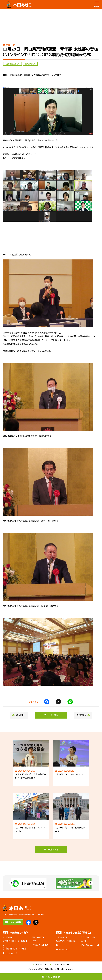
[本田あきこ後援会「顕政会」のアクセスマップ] (63, 950)
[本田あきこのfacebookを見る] (29, 922)
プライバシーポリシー (59, 964)
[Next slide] (91, 883)
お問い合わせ (40, 964)
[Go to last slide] (11, 883)
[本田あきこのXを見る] (36, 922)
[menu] (97, 5)
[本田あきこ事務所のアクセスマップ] (10, 953)
